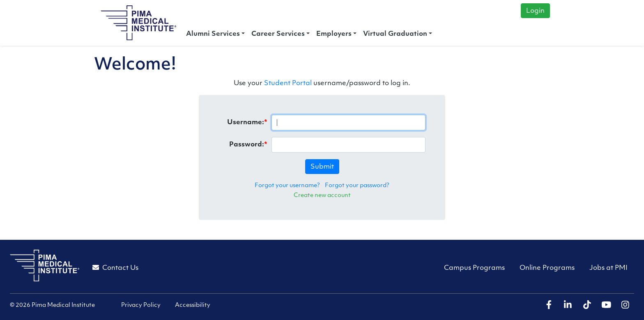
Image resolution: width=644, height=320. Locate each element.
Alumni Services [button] (213, 34)
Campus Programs (474, 268)
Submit (322, 167)
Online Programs (547, 268)
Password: (247, 145)
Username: (246, 123)
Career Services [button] (278, 34)
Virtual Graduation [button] (395, 34)
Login (535, 11)
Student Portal (288, 83)
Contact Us (115, 268)
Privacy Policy (141, 305)
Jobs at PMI (608, 268)
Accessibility (193, 305)
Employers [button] (334, 34)
